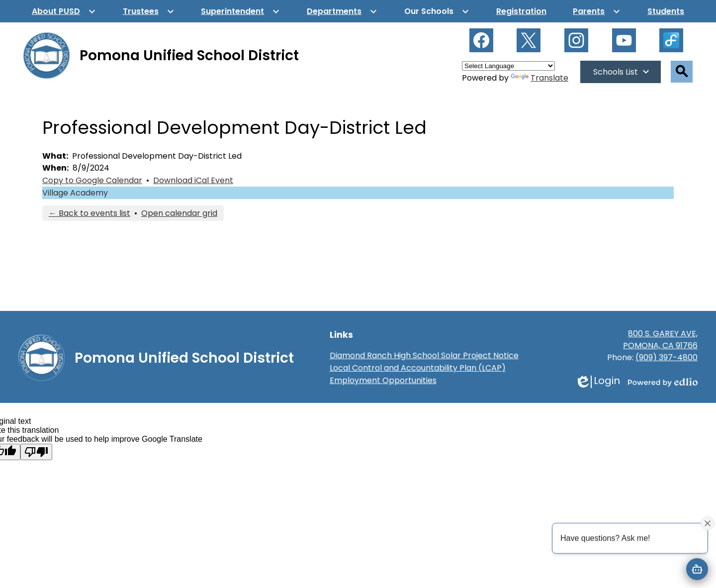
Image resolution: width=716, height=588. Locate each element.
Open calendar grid (179, 213)
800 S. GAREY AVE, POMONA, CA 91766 (660, 340)
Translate (539, 78)
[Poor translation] (36, 452)
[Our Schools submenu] (437, 11)
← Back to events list (89, 213)
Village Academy (75, 193)
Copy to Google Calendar (92, 180)
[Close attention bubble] (708, 523)
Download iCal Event (193, 180)
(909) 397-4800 (667, 357)
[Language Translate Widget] (508, 66)
